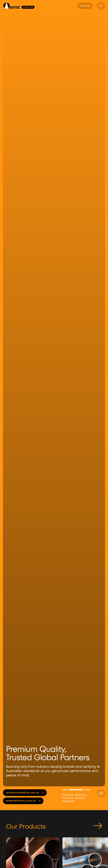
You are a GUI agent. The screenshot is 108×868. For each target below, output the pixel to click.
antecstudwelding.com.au (25, 792)
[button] (10, 399)
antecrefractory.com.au (23, 801)
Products (85, 6)
